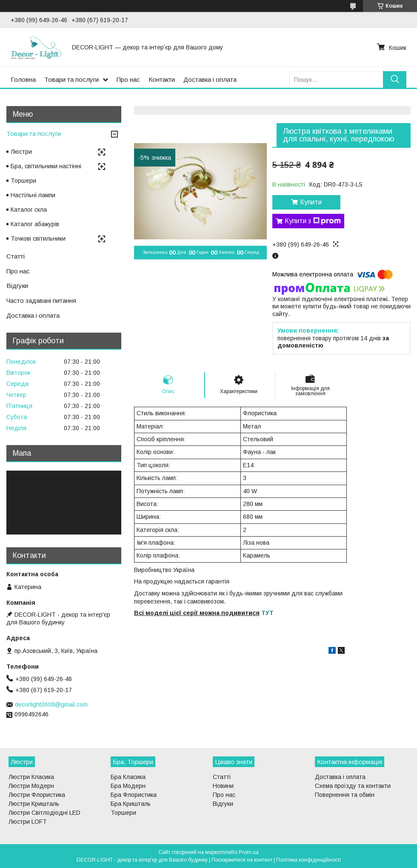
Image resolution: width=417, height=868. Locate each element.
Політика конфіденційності (308, 860)
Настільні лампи (33, 195)
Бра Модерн (128, 786)
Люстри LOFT (28, 822)
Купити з (313, 221)
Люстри (21, 152)
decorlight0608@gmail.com (51, 704)
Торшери (23, 181)
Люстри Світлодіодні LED (44, 813)
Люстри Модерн (31, 786)
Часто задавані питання (41, 300)
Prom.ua (249, 852)
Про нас (128, 79)
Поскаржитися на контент (242, 860)
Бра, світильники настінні (46, 166)
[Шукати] (395, 79)
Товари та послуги (71, 79)
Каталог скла (29, 210)
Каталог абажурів (35, 224)
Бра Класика (128, 777)
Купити (311, 202)
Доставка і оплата (210, 79)
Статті (16, 256)
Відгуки (17, 286)
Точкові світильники (38, 239)
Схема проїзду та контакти (353, 786)
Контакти (162, 79)
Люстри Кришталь (34, 804)
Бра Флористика (134, 795)
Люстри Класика (31, 777)
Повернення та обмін (345, 795)
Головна (23, 79)
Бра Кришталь (131, 804)
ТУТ (267, 613)
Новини (223, 786)
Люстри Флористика (37, 795)
